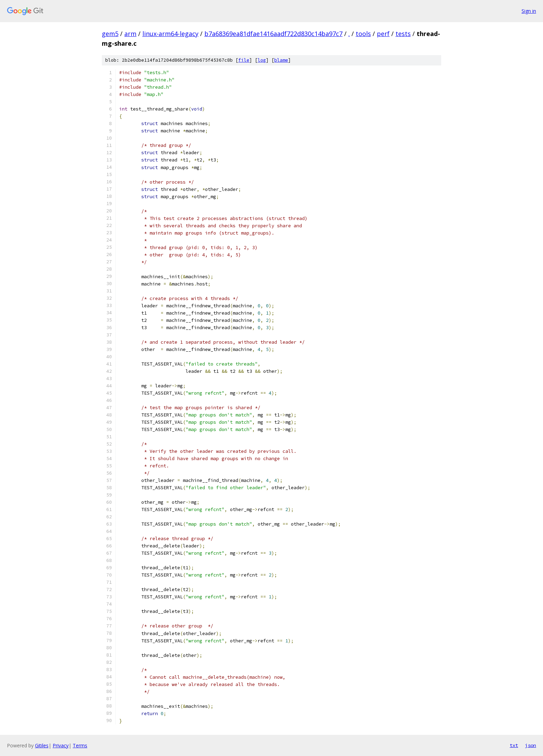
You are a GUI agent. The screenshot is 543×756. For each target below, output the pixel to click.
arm (130, 34)
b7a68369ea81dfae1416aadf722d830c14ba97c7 (273, 34)
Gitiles (42, 745)
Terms (80, 745)
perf (383, 34)
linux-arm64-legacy (170, 34)
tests (403, 34)
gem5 (110, 34)
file (244, 60)
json (531, 745)
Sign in (529, 11)
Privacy (61, 745)
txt (514, 745)
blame (281, 60)
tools (363, 34)
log (262, 60)
